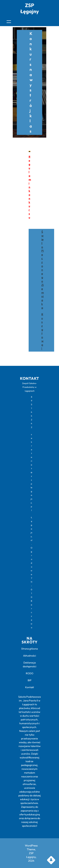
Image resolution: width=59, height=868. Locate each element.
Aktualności (30, 656)
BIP (30, 680)
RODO (30, 673)
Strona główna (29, 649)
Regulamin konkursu (30, 187)
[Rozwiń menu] (9, 22)
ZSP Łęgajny (29, 8)
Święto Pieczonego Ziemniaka (43, 270)
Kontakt (30, 687)
